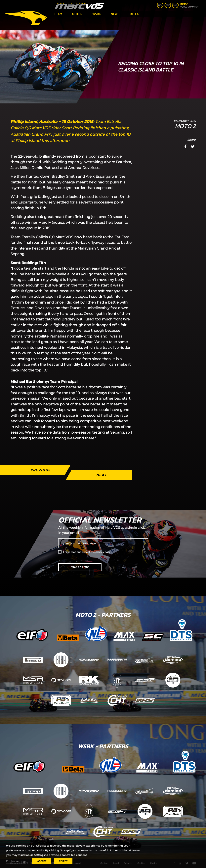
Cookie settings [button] (16, 861)
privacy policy (104, 552)
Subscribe (80, 567)
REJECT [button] (63, 861)
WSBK (97, 14)
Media (134, 14)
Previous (41, 470)
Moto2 (77, 14)
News (115, 14)
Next (102, 475)
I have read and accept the (87, 552)
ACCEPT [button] (42, 861)
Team (58, 14)
